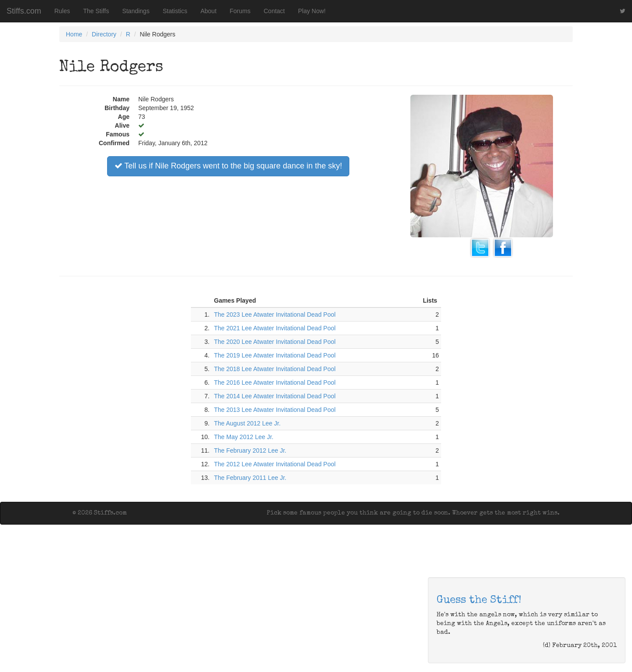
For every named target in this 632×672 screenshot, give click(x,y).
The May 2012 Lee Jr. (244, 437)
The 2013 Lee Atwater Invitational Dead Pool (275, 410)
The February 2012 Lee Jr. (250, 450)
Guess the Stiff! (479, 601)
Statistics (175, 11)
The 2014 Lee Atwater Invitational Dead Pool (275, 396)
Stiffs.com (24, 11)
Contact (274, 11)
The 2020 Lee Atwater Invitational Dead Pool (275, 342)
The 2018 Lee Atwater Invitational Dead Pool (275, 369)
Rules (62, 11)
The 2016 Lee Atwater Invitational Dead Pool (275, 382)
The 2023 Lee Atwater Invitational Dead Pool (275, 315)
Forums (240, 11)
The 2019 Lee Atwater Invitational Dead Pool (275, 355)
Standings (136, 11)
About (209, 11)
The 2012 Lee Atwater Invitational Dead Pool (275, 464)
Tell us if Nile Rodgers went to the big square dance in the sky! (228, 166)
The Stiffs (96, 11)
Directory (104, 34)
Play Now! (312, 11)
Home (74, 34)
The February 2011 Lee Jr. (250, 478)
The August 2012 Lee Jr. (248, 423)
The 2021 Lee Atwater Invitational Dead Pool (275, 328)
